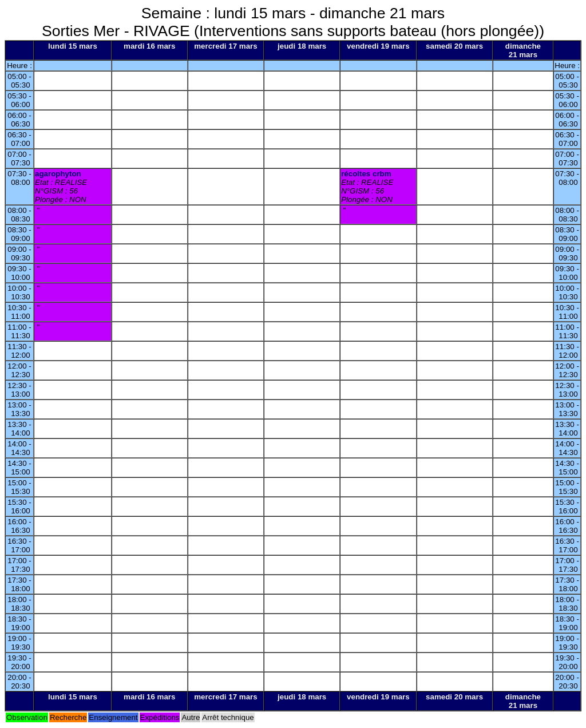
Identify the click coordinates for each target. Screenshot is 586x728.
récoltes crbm (366, 174)
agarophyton (58, 174)
